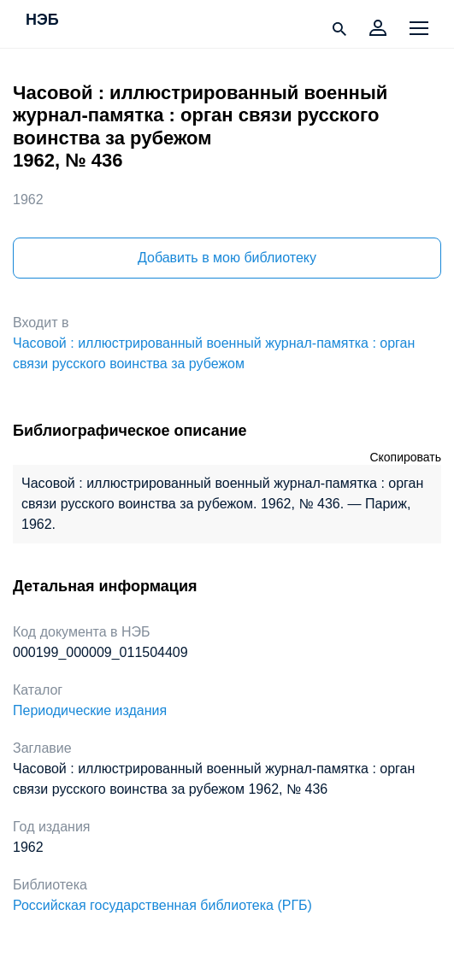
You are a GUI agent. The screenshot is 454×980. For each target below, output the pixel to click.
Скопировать (405, 457)
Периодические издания (90, 710)
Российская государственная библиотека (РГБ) (162, 905)
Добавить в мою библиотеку (227, 258)
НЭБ (42, 21)
